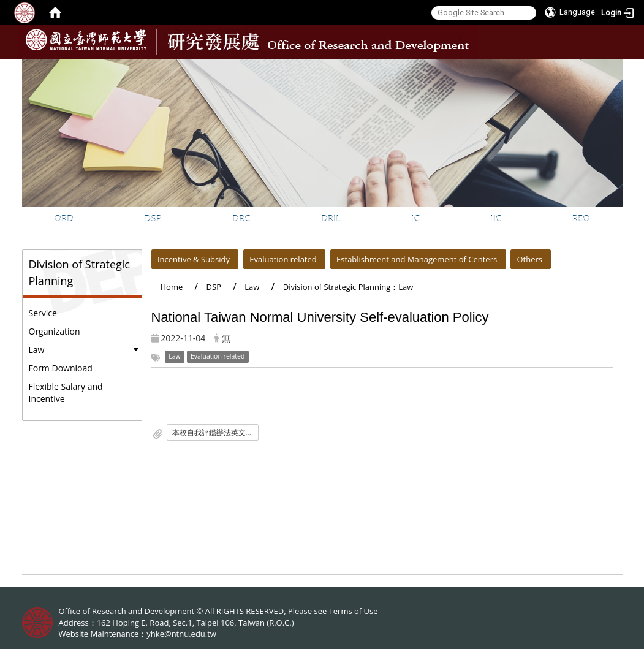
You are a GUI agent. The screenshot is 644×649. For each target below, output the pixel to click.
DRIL (331, 218)
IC (415, 218)
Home (172, 287)
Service (43, 313)
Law (37, 350)
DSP (153, 218)
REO (581, 218)
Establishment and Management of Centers (417, 259)
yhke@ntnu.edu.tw (181, 634)
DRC (241, 218)
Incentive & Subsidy (194, 259)
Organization (55, 331)
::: (612, 68)
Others (529, 259)
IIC (496, 218)
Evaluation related (283, 259)
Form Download (61, 368)
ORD (64, 218)
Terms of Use (354, 611)
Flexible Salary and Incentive (66, 393)
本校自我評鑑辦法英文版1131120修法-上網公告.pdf (216, 432)
